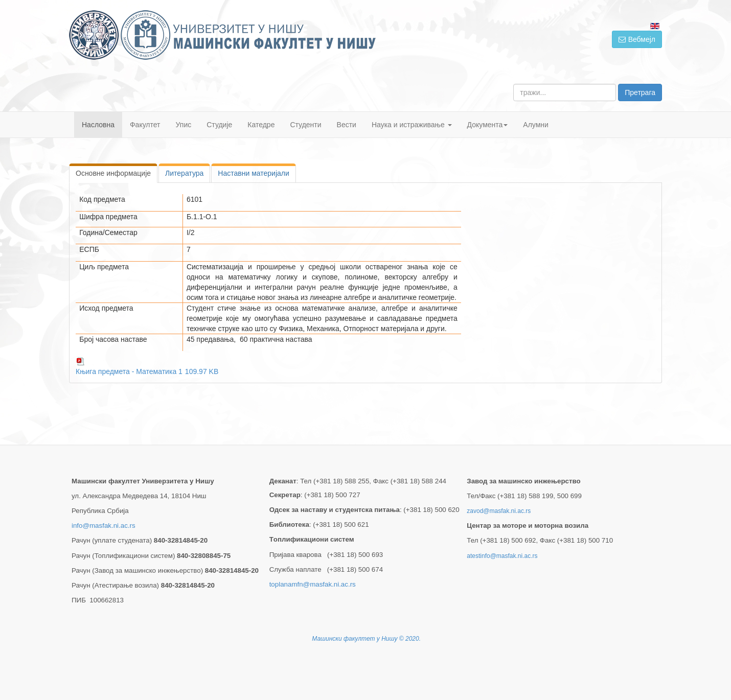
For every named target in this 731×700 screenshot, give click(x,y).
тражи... (513, 84)
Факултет (145, 125)
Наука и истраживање (412, 125)
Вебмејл (637, 39)
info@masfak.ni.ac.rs (104, 526)
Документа (488, 125)
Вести (347, 125)
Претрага (640, 92)
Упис (184, 125)
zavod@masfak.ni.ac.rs (499, 511)
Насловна (98, 125)
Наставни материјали (253, 173)
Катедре (261, 125)
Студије (219, 125)
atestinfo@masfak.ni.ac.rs (502, 556)
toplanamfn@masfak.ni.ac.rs (313, 584)
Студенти (305, 125)
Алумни (536, 125)
